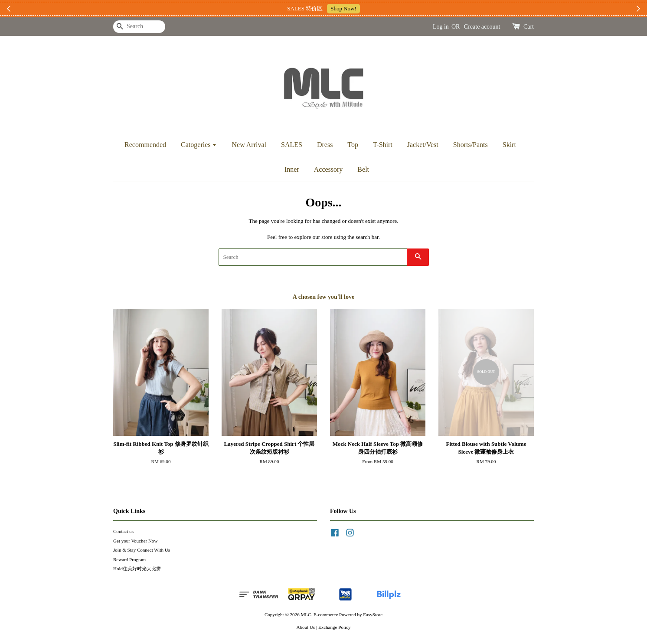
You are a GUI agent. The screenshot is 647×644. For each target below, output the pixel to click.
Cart (529, 27)
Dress (325, 145)
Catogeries (199, 145)
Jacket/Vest (423, 145)
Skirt (509, 145)
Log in (441, 27)
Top (353, 145)
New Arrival (249, 145)
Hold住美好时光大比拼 (137, 569)
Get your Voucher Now (135, 541)
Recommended (145, 145)
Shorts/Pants (471, 145)
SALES (292, 145)
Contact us (123, 531)
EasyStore (373, 615)
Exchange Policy (335, 627)
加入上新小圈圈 (375, 8)
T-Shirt (383, 145)
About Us (306, 627)
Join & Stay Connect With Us (142, 550)
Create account (482, 27)
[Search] (139, 27)
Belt (363, 169)
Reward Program (129, 559)
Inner (292, 169)
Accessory (328, 169)
